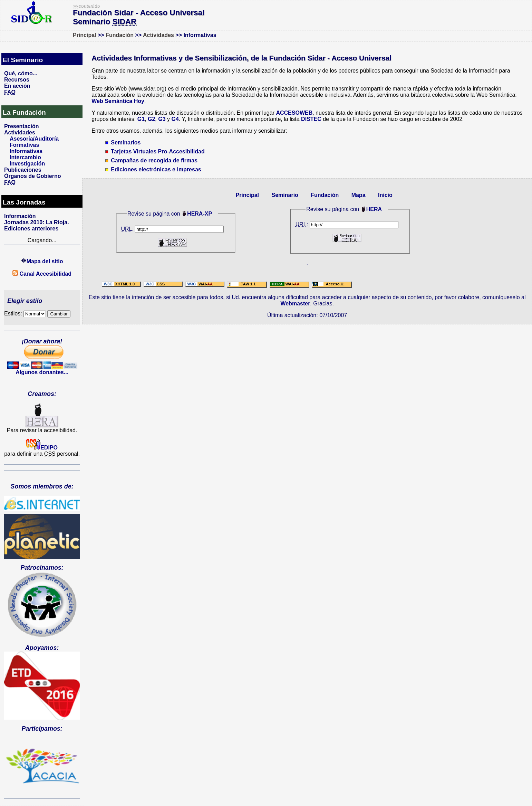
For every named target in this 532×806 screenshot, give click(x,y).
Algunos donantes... (42, 372)
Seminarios (126, 143)
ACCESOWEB (294, 113)
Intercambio (25, 157)
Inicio (385, 195)
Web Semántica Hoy (118, 101)
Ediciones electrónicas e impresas (156, 169)
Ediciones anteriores (31, 229)
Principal (85, 35)
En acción (17, 86)
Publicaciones (23, 170)
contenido (86, 6)
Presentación (21, 126)
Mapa (359, 195)
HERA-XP (200, 214)
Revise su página (327, 209)
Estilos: (25, 314)
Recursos (17, 80)
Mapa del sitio (42, 261)
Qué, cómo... (21, 73)
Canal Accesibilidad (42, 274)
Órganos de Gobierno (32, 176)
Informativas (26, 151)
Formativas (24, 145)
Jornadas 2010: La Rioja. (37, 222)
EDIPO (42, 448)
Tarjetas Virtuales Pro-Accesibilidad (158, 151)
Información (20, 216)
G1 (141, 119)
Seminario (285, 195)
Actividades (158, 35)
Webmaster (295, 304)
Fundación (120, 35)
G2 (151, 119)
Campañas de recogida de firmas (154, 160)
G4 (175, 119)
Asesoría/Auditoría (34, 139)
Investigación (27, 164)
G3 (162, 119)
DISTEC (311, 119)
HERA (374, 209)
